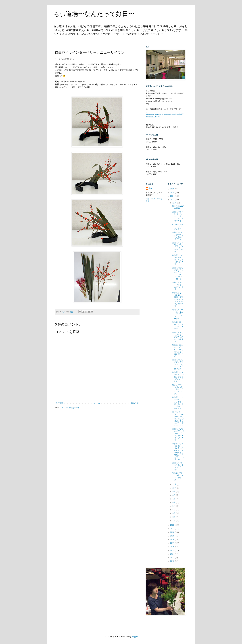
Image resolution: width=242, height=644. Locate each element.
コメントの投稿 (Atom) (69, 408)
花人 (151, 189)
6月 (174, 502)
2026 (173, 189)
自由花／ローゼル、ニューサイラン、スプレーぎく (178, 314)
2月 (174, 517)
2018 (173, 539)
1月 (174, 521)
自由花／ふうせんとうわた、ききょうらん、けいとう (178, 377)
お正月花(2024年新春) (178, 207)
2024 (173, 196)
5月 (174, 506)
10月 (175, 488)
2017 (173, 543)
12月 (175, 203)
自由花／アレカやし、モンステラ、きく (178, 466)
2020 (173, 532)
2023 (173, 200)
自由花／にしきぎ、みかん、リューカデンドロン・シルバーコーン (178, 273)
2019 (173, 536)
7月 (174, 499)
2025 (173, 193)
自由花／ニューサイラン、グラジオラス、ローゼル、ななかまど (178, 403)
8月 (174, 495)
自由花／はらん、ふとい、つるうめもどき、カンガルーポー (178, 351)
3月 (174, 513)
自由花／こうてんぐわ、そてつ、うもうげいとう (178, 247)
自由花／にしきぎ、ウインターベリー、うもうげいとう (178, 364)
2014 (173, 554)
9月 (174, 491)
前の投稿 (135, 403)
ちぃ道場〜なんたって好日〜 (94, 14)
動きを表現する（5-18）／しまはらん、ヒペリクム (178, 389)
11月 (175, 484)
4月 (174, 510)
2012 (173, 561)
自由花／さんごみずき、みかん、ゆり (178, 286)
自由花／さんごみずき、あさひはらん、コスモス (178, 337)
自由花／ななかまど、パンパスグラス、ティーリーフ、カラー (178, 434)
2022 (173, 525)
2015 (173, 550)
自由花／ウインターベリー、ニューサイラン (178, 236)
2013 (173, 557)
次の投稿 (59, 403)
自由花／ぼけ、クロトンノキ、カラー (178, 325)
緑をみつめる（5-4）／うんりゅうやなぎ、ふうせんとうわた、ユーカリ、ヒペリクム (178, 451)
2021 (173, 529)
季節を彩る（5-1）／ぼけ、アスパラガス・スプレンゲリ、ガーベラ (178, 299)
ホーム (97, 403)
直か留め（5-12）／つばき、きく (178, 227)
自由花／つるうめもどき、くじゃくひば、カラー (178, 260)
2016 (173, 547)
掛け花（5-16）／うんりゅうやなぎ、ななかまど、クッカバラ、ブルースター (178, 419)
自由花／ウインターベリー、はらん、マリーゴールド (178, 216)
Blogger (135, 637)
